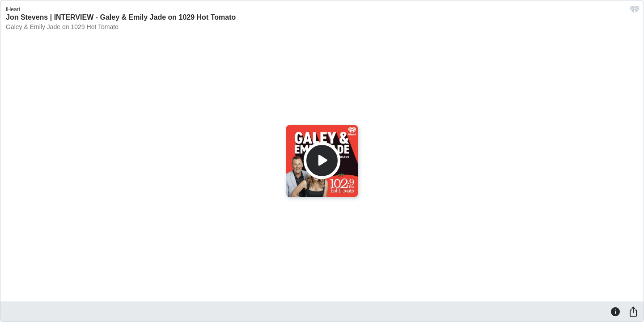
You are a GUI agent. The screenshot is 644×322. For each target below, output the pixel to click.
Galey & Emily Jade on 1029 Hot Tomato (62, 27)
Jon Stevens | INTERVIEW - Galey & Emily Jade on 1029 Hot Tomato (121, 17)
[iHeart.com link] (635, 11)
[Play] (322, 161)
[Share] (633, 311)
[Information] (615, 311)
